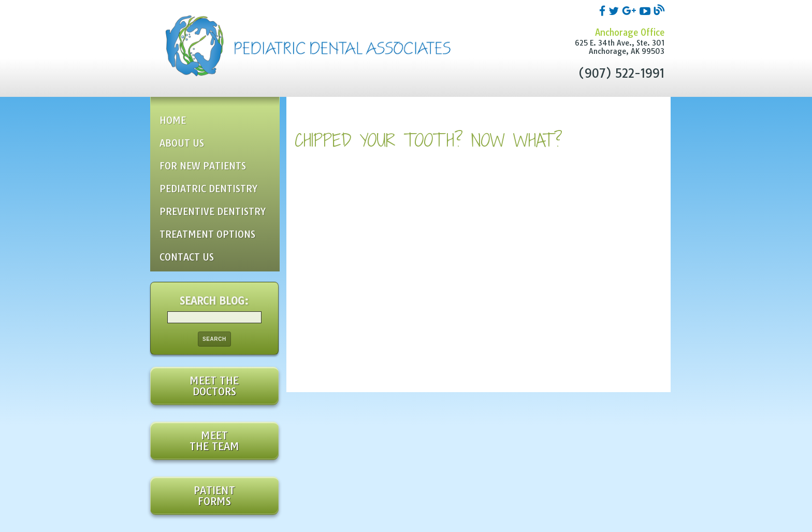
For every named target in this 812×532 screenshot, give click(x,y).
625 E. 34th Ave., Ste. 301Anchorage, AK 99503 (620, 47)
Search (214, 339)
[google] (631, 10)
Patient (214, 496)
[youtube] (647, 10)
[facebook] (604, 10)
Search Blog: (214, 301)
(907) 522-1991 (621, 74)
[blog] (659, 10)
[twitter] (615, 10)
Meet (214, 441)
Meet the (214, 386)
